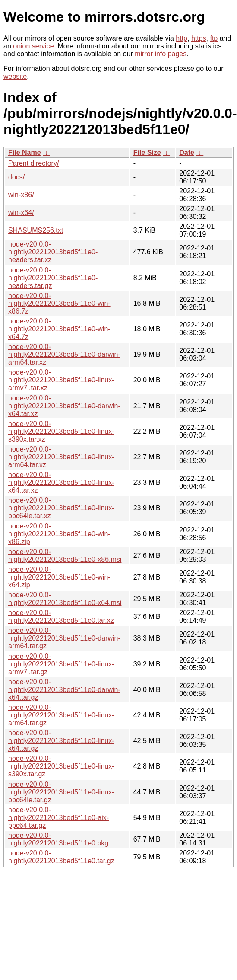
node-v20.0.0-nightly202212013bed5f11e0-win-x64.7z (59, 329)
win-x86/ (21, 195)
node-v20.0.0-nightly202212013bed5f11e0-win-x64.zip (59, 577)
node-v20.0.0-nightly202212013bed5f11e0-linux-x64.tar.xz (61, 482)
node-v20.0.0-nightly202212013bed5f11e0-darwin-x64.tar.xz (64, 406)
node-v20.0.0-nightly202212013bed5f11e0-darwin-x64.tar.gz (64, 690)
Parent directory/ (33, 163)
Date (187, 152)
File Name (25, 152)
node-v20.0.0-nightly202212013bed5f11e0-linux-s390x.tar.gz (61, 766)
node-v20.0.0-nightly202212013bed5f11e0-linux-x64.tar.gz (61, 741)
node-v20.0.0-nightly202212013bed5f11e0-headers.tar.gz (53, 278)
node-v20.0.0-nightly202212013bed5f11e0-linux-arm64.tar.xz (61, 457)
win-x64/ (21, 213)
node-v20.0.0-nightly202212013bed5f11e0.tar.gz (61, 857)
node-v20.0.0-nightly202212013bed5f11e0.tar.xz (61, 617)
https (199, 38)
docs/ (16, 177)
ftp (214, 38)
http (182, 38)
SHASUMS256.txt (36, 230)
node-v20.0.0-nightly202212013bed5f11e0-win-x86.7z (59, 303)
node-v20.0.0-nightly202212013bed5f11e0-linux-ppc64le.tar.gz (61, 792)
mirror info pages (161, 54)
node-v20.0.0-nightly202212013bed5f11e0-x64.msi (65, 599)
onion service (33, 46)
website (15, 76)
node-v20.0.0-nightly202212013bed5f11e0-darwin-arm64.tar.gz (64, 638)
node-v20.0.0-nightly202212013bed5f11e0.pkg (58, 839)
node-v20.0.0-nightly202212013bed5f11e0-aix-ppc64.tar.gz (58, 818)
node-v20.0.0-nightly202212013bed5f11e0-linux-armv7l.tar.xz (61, 380)
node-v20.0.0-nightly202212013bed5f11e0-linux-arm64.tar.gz (61, 715)
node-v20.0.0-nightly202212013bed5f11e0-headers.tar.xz (53, 252)
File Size (147, 152)
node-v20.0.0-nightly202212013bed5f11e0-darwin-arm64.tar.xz (64, 354)
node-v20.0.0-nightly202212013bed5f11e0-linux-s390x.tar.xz (61, 431)
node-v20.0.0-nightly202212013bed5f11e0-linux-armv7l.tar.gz (61, 664)
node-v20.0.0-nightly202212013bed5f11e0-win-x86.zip (59, 534)
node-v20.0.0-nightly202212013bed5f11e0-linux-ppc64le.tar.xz (61, 508)
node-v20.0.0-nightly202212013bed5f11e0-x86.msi (65, 556)
